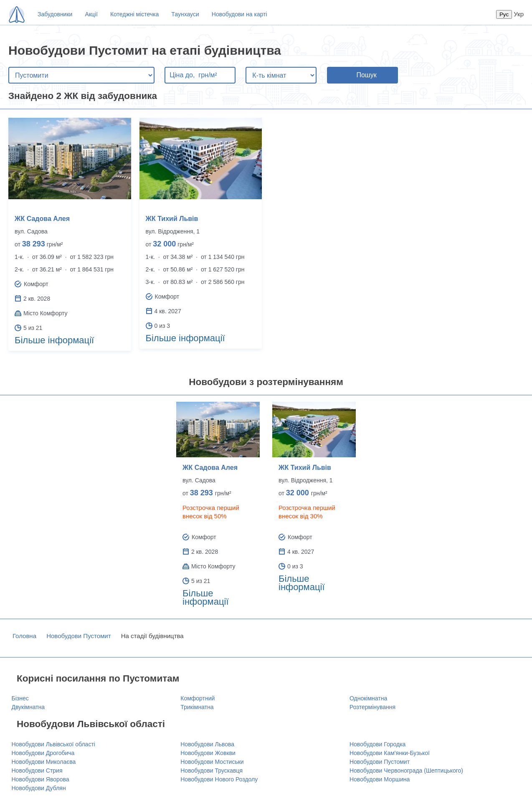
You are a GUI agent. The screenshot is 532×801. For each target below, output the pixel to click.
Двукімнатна (28, 707)
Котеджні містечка (134, 14)
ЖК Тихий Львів (172, 219)
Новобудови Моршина (380, 779)
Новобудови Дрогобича (43, 753)
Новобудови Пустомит (79, 636)
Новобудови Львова (207, 744)
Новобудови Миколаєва (44, 762)
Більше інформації (54, 340)
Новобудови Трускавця (212, 771)
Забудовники (55, 14)
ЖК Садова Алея (42, 219)
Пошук (366, 75)
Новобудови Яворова (41, 779)
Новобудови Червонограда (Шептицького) (406, 771)
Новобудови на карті (239, 14)
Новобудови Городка (377, 744)
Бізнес (20, 698)
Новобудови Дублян (39, 788)
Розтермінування (372, 707)
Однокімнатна (368, 698)
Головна (24, 636)
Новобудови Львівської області (53, 744)
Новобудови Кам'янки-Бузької (390, 753)
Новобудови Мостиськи (212, 762)
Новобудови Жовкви (208, 753)
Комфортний (198, 698)
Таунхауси (185, 14)
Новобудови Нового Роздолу (219, 779)
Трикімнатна (197, 707)
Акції (91, 14)
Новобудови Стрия (37, 771)
